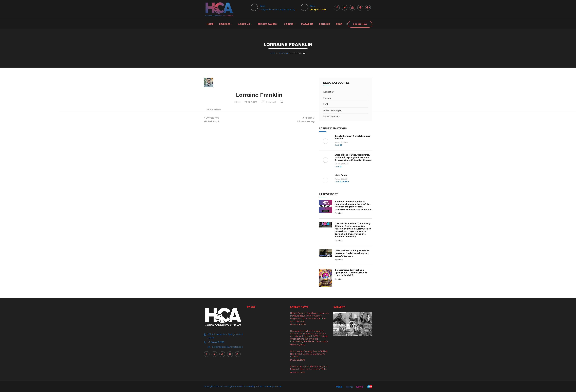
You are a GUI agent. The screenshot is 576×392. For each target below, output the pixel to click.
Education (329, 92)
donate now (360, 24)
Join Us (290, 24)
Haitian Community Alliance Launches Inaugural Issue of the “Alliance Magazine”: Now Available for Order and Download (354, 206)
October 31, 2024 (297, 344)
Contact (325, 24)
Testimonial (283, 53)
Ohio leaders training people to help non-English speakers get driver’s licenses (352, 253)
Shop (339, 24)
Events (327, 98)
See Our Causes (268, 24)
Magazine (307, 24)
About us (245, 24)
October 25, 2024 (297, 360)
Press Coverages (332, 110)
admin (237, 102)
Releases (226, 24)
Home (210, 24)
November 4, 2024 (298, 324)
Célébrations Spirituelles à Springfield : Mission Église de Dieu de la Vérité (351, 273)
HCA (326, 104)
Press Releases (331, 117)
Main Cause (341, 175)
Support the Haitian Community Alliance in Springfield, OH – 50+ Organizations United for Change (353, 157)
